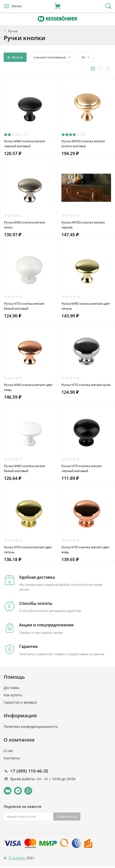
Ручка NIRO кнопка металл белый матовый (24, 468)
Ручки (13, 31)
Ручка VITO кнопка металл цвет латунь (28, 550)
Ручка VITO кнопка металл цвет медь (85, 550)
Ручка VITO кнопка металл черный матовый (82, 468)
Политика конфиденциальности (31, 727)
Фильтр (15, 57)
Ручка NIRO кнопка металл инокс (24, 225)
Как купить (13, 695)
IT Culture (17, 858)
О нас (8, 751)
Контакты (12, 758)
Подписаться (67, 816)
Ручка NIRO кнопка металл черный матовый (24, 144)
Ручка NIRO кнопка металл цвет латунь (86, 306)
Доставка (11, 688)
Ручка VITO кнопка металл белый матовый (24, 306)
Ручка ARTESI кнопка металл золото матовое (83, 144)
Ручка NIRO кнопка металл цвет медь (28, 387)
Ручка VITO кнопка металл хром (86, 385)
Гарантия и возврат (21, 702)
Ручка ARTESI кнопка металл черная (83, 225)
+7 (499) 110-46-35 (29, 771)
